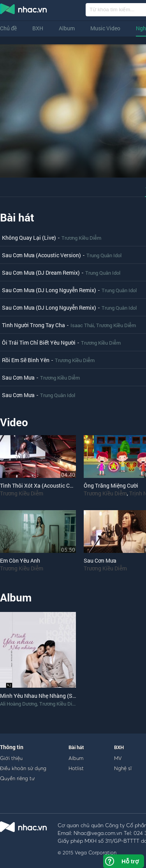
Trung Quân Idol (104, 255)
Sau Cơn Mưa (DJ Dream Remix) (41, 273)
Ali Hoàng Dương (18, 704)
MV (118, 758)
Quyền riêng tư (17, 778)
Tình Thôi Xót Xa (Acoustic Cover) (41, 485)
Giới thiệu (11, 758)
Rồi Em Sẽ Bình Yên (26, 360)
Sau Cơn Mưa (18, 377)
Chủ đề (8, 28)
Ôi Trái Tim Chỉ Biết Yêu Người (39, 342)
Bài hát (17, 217)
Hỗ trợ (130, 861)
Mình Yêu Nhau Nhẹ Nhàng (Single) (43, 696)
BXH (38, 28)
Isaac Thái (82, 325)
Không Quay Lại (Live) (29, 238)
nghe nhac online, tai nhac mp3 (24, 10)
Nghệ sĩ (123, 768)
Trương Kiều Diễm (81, 238)
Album (67, 28)
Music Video (105, 28)
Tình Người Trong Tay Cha (33, 325)
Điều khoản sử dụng (23, 768)
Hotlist (76, 768)
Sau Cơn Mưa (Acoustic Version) (41, 255)
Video (14, 422)
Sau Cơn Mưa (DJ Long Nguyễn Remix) (49, 290)
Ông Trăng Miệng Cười (111, 485)
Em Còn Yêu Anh (20, 560)
